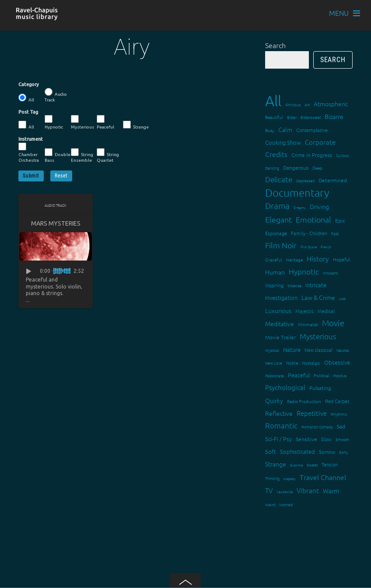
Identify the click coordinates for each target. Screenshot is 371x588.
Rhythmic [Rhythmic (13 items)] (339, 414)
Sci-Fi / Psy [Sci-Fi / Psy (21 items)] (278, 439)
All (26, 98)
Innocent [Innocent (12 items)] (330, 273)
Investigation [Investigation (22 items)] (281, 297)
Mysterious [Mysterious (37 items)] (318, 336)
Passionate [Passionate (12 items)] (275, 375)
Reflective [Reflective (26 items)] (279, 413)
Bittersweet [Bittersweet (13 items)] (311, 117)
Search (275, 45)
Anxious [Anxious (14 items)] (293, 104)
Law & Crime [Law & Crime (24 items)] (318, 297)
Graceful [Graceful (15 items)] (274, 259)
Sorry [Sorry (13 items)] (343, 452)
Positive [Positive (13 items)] (340, 375)
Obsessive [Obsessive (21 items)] (337, 362)
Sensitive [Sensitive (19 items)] (306, 439)
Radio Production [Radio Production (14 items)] (304, 401)
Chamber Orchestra (29, 153)
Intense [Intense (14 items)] (294, 285)
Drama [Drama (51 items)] (277, 205)
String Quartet (108, 155)
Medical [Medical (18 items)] (326, 311)
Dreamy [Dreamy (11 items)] (300, 207)
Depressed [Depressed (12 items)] (305, 180)
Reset (61, 176)
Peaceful (105, 122)
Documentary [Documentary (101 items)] (297, 193)
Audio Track (56, 95)
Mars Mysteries (56, 223)
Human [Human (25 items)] (275, 272)
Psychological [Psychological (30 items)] (285, 387)
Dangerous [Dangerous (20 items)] (296, 167)
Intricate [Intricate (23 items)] (316, 285)
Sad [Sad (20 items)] (341, 426)
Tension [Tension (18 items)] (330, 464)
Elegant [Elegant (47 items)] (278, 219)
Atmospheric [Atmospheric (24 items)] (331, 104)
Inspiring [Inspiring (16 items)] (274, 285)
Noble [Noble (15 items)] (292, 363)
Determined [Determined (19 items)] (333, 180)
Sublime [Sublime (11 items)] (296, 465)
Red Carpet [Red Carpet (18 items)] (337, 401)
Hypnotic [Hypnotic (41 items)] (304, 271)
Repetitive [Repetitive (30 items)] (312, 413)
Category (29, 84)
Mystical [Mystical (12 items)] (272, 350)
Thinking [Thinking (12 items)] (272, 478)
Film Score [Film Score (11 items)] (309, 247)
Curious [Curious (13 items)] (342, 155)
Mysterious (82, 122)
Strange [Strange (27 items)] (276, 464)
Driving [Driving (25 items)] (319, 206)
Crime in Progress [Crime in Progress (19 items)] (312, 155)
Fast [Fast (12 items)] (335, 233)
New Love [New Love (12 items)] (274, 363)
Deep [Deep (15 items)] (317, 168)
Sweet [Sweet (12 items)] (312, 464)
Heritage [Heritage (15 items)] (294, 259)
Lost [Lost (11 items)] (342, 298)
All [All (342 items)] (273, 101)
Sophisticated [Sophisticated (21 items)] (297, 451)
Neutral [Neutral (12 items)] (343, 350)
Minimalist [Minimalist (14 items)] (308, 324)
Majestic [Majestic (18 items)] (304, 311)
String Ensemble (82, 155)
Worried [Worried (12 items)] (286, 504)
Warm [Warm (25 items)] (331, 491)
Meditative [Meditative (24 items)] (280, 324)
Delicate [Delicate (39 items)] (279, 179)
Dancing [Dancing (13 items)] (272, 168)
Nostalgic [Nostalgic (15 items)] (311, 363)
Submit (31, 176)
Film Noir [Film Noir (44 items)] (281, 245)
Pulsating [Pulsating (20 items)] (320, 388)
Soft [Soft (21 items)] (271, 451)
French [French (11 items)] (326, 247)
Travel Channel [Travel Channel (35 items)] (323, 477)
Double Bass (58, 155)
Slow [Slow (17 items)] (326, 439)
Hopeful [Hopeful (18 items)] (341, 259)
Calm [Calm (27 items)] (285, 129)
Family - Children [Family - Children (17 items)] (309, 233)
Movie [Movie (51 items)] (333, 323)
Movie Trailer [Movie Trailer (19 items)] (280, 337)
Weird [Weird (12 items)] (270, 504)
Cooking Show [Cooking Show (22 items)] (283, 142)
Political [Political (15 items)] (322, 375)
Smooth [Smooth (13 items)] (342, 439)
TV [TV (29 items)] (269, 490)
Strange (136, 125)
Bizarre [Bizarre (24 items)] (334, 116)
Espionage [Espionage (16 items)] (276, 233)
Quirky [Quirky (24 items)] (274, 400)
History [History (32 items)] (318, 258)
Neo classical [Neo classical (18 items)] (318, 350)
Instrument (31, 139)
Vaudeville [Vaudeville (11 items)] (285, 492)
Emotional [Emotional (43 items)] (313, 219)
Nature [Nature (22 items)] (292, 350)
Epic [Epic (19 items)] (340, 220)
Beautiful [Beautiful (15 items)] (274, 117)
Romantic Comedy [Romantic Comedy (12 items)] (317, 426)
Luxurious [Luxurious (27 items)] (278, 310)
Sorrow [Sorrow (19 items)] (327, 452)
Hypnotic (54, 122)
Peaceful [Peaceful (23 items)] (299, 375)
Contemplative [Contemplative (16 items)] (312, 130)
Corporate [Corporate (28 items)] (320, 142)
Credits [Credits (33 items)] (276, 154)
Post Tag (28, 112)
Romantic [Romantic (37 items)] (281, 425)
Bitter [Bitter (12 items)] (292, 117)
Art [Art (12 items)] (307, 104)
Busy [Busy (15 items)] (270, 130)
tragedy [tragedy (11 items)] (290, 478)
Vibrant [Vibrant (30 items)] (308, 490)
